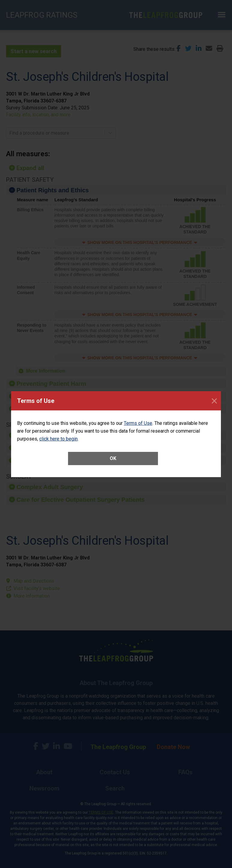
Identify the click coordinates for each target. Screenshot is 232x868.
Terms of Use (138, 423)
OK (113, 458)
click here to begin (58, 439)
